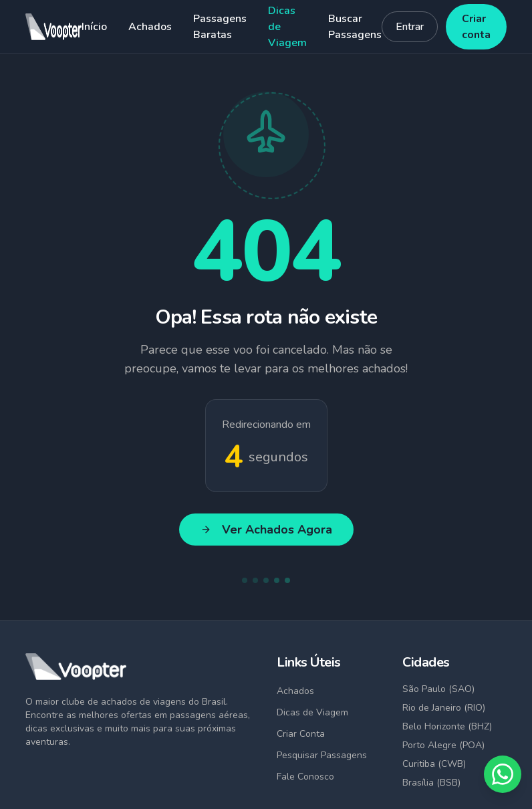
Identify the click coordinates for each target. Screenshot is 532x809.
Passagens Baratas (220, 27)
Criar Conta (301, 734)
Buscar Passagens (355, 27)
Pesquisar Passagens (322, 755)
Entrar (410, 27)
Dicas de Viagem (287, 27)
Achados (150, 27)
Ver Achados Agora (266, 530)
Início (94, 27)
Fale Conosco (305, 777)
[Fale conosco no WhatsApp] (503, 774)
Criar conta (476, 27)
